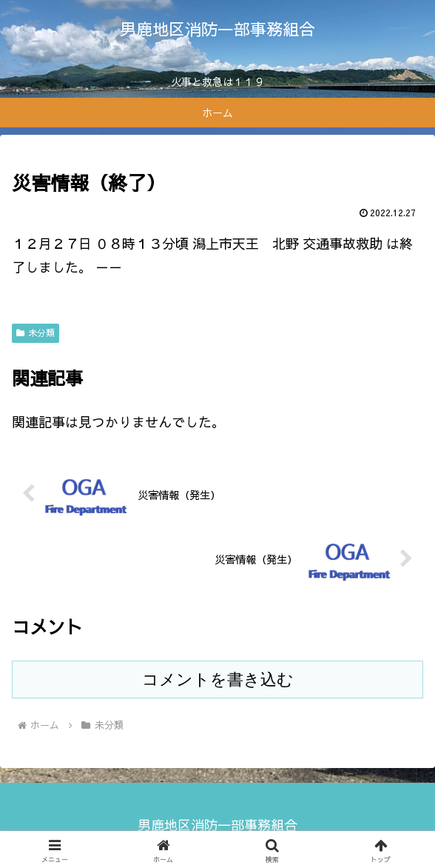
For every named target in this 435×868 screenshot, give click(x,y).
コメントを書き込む (218, 680)
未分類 (36, 333)
